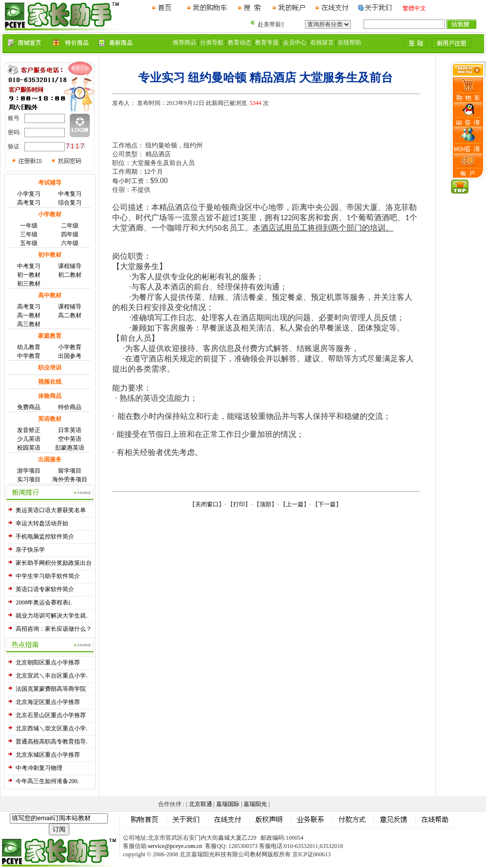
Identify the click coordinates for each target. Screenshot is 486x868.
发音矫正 (29, 430)
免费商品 (29, 407)
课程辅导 (70, 266)
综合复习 (70, 203)
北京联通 (201, 804)
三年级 (29, 234)
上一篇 (295, 504)
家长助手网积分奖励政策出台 (54, 563)
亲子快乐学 (30, 550)
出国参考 (70, 356)
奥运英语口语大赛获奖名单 (51, 510)
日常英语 (70, 430)
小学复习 (29, 194)
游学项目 (29, 471)
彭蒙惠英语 (70, 448)
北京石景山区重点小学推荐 (51, 715)
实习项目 (29, 479)
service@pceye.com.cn (175, 846)
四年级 (70, 234)
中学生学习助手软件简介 (48, 576)
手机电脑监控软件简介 (45, 537)
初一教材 (29, 275)
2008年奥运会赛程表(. (44, 602)
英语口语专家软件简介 (45, 589)
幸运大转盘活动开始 (42, 523)
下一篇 (327, 504)
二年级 (70, 226)
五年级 (29, 243)
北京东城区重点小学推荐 (48, 755)
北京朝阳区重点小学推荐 (48, 662)
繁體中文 (414, 8)
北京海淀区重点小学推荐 (48, 702)
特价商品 (70, 407)
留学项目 (70, 471)
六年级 (70, 243)
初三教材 (29, 284)
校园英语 (29, 448)
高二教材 (70, 315)
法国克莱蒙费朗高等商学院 (51, 689)
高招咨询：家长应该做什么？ (54, 629)
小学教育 (70, 347)
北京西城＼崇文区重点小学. (51, 728)
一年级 (29, 226)
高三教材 (29, 324)
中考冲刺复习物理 (39, 768)
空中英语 (70, 439)
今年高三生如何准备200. (47, 781)
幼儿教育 (29, 347)
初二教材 (70, 275)
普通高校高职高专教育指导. (51, 742)
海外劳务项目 (70, 479)
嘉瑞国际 (228, 804)
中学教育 (29, 356)
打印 (239, 504)
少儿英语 (29, 439)
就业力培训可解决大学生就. (51, 616)
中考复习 (70, 194)
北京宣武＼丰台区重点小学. (51, 676)
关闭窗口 (207, 504)
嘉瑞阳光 (255, 804)
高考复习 (29, 203)
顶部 (265, 504)
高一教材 (29, 315)
